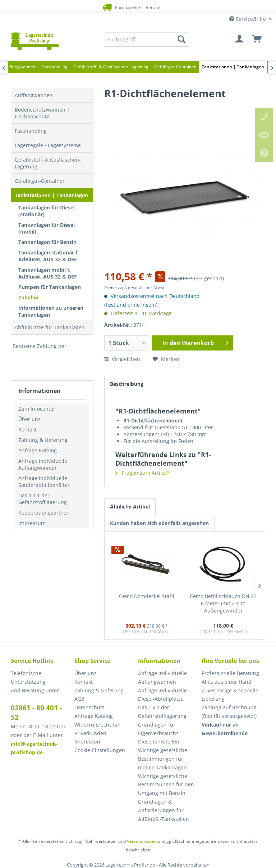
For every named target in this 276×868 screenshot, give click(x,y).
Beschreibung (127, 384)
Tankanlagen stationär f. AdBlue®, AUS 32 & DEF (49, 256)
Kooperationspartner (43, 513)
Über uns (29, 419)
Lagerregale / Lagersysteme (48, 145)
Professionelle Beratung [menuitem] (230, 673)
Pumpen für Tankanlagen (50, 287)
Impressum (32, 523)
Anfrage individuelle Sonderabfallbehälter (44, 482)
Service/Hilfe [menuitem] (248, 19)
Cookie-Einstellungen (100, 750)
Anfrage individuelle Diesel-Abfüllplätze (162, 695)
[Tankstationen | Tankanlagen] (233, 67)
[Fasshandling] (54, 67)
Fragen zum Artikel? (142, 473)
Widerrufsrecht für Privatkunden (97, 729)
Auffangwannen (34, 95)
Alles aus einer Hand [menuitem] (227, 682)
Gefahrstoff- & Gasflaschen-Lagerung (48, 163)
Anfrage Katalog (38, 450)
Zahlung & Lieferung (43, 440)
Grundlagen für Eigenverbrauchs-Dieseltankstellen (159, 733)
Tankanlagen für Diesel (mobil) (47, 228)
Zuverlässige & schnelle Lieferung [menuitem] (230, 695)
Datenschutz (89, 707)
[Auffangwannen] (20, 67)
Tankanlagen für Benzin (47, 242)
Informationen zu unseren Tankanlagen (51, 311)
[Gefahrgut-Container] (175, 67)
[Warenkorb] (257, 39)
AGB (79, 699)
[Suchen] (181, 39)
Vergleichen (122, 359)
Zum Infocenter (37, 409)
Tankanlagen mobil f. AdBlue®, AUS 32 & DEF (48, 273)
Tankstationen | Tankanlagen (51, 195)
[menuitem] (146, 39)
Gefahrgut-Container (40, 181)
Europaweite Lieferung (130, 7)
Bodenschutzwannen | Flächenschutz (42, 113)
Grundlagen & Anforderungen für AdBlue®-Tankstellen (164, 810)
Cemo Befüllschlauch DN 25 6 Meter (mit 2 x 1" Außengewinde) (223, 603)
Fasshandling (31, 131)
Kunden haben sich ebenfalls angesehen (159, 523)
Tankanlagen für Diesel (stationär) (47, 211)
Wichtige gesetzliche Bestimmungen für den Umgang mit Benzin (166, 785)
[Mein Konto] (240, 39)
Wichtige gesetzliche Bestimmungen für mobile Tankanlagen (163, 759)
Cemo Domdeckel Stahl (147, 596)
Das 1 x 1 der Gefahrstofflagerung (43, 499)
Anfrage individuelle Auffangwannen (43, 464)
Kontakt (27, 430)
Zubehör (29, 297)
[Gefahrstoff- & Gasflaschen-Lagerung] (111, 67)
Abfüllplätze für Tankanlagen (50, 327)
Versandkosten (142, 841)
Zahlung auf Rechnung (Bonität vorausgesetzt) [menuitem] (229, 712)
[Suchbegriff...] (146, 39)
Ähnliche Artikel (130, 507)
